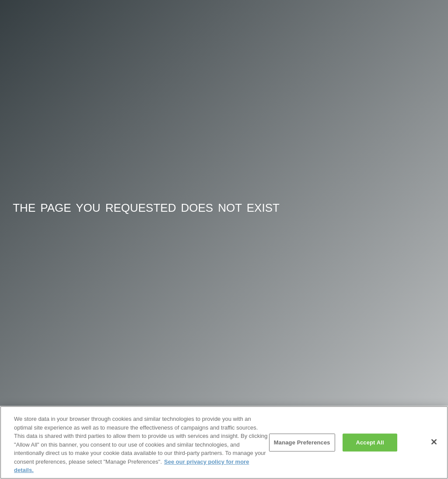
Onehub (45, 26)
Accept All (370, 442)
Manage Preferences (302, 442)
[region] (224, 442)
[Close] (434, 442)
